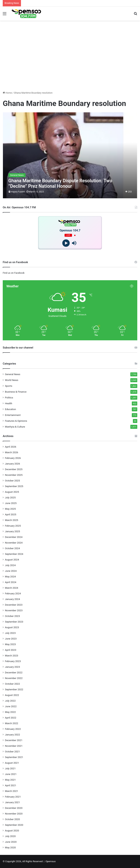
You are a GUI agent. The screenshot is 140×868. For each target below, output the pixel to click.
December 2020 (14, 808)
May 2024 (10, 576)
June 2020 (11, 842)
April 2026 (11, 447)
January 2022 (12, 735)
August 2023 (12, 627)
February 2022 (13, 729)
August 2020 (12, 830)
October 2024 (12, 548)
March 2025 (12, 520)
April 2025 (11, 514)
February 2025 (13, 526)
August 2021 (12, 763)
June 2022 (11, 706)
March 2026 (12, 452)
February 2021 (13, 797)
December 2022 (14, 672)
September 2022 (14, 689)
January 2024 (12, 599)
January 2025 (12, 531)
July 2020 (10, 836)
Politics (9, 397)
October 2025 (12, 481)
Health (9, 403)
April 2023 (11, 650)
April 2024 (11, 582)
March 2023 (12, 656)
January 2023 (12, 667)
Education (10, 409)
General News (13, 374)
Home (7, 93)
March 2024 (12, 588)
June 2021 (11, 774)
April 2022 (11, 718)
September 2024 (14, 554)
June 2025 (11, 503)
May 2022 (10, 712)
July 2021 (10, 768)
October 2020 (12, 819)
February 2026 (13, 458)
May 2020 (10, 847)
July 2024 (10, 565)
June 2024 (11, 571)
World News (12, 380)
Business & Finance (16, 392)
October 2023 (12, 616)
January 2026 (12, 464)
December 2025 (14, 469)
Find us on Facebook (14, 273)
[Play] (66, 243)
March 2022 (12, 723)
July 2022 (10, 701)
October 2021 (12, 751)
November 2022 (14, 678)
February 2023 (13, 661)
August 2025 (12, 492)
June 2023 (11, 639)
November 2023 (14, 610)
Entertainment (13, 415)
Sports (9, 386)
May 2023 (10, 644)
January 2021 (12, 802)
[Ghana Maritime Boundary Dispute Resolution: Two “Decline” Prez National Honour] (70, 155)
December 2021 (14, 740)
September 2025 (14, 486)
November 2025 (14, 475)
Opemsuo (51, 861)
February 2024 (13, 593)
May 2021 (10, 780)
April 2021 (11, 785)
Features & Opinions (16, 421)
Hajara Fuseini (18, 192)
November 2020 (14, 814)
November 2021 (14, 746)
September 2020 (14, 825)
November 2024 (14, 543)
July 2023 (10, 633)
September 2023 (14, 622)
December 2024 (14, 537)
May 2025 (10, 509)
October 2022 (12, 684)
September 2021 (14, 757)
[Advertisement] (70, 63)
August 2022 (12, 695)
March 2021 (12, 791)
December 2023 (14, 605)
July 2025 (10, 497)
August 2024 (12, 560)
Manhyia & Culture (15, 427)
